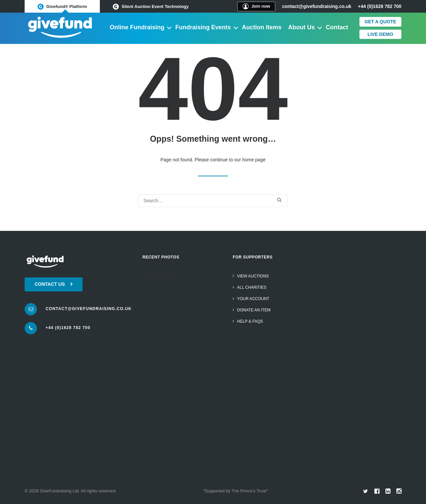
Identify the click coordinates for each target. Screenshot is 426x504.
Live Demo (380, 34)
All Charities (252, 287)
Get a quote (380, 22)
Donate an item (254, 310)
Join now (256, 6)
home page (254, 160)
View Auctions (253, 276)
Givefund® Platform (62, 7)
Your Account (253, 299)
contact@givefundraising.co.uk (317, 6)
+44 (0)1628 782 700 (68, 328)
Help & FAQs (250, 321)
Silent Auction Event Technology (151, 7)
